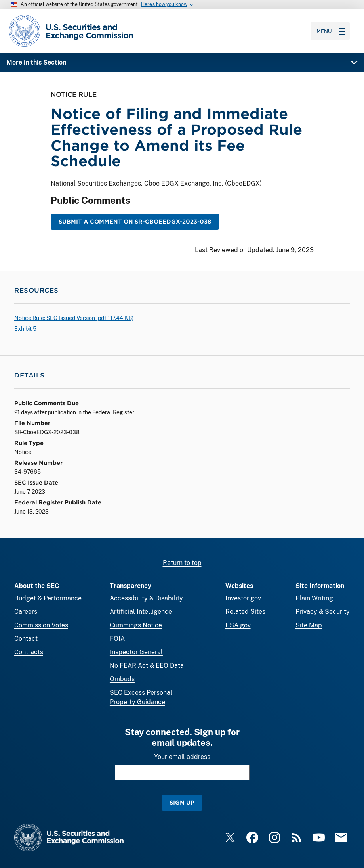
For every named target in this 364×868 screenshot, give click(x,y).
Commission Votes (41, 625)
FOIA (117, 639)
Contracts (29, 652)
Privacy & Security (323, 612)
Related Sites (245, 612)
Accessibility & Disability (146, 598)
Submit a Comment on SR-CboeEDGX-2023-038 (135, 222)
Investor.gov (243, 598)
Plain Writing (314, 598)
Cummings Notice (136, 625)
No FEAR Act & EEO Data (147, 666)
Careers (26, 612)
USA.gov (238, 625)
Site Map (309, 625)
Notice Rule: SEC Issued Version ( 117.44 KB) (74, 318)
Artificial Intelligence (141, 612)
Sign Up (182, 802)
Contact (26, 639)
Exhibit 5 (25, 329)
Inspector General (136, 652)
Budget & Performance (48, 598)
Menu (331, 31)
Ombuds (122, 679)
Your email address (182, 757)
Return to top (182, 563)
